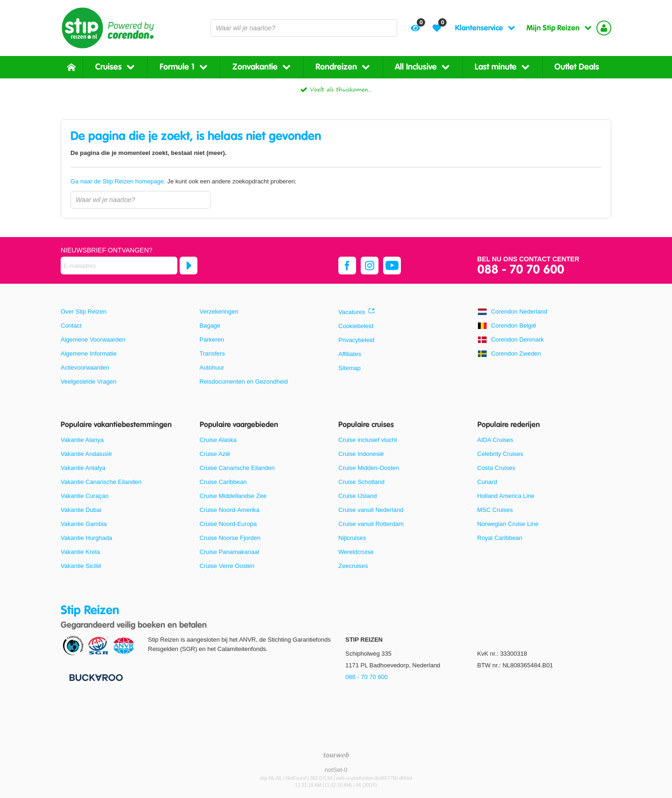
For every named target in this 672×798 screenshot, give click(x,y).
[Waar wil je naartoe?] (304, 28)
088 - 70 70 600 (521, 270)
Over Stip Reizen (84, 311)
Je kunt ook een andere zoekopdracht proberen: (183, 181)
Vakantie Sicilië (81, 566)
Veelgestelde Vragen (89, 381)
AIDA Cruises (495, 440)
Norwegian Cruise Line (508, 524)
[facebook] (347, 266)
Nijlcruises (352, 538)
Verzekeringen (219, 311)
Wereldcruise (356, 552)
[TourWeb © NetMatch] (336, 755)
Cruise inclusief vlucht (368, 440)
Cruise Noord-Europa (228, 524)
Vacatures (352, 312)
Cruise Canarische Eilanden (237, 468)
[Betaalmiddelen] (95, 677)
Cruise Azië (215, 454)
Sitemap (350, 368)
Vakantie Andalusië (86, 454)
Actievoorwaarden (85, 367)
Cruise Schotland (361, 482)
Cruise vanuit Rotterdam (371, 524)
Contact (71, 325)
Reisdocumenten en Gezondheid (244, 381)
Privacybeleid (356, 340)
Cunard (487, 482)
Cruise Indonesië (361, 454)
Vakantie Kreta (80, 552)
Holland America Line (506, 496)
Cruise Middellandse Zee (233, 496)
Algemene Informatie (89, 353)
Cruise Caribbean (223, 482)
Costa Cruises (497, 468)
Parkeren (212, 339)
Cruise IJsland (357, 496)
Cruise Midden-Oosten (369, 468)
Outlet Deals (577, 67)
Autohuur (212, 367)
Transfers (212, 353)
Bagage (210, 325)
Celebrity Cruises (500, 454)
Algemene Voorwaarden (93, 339)
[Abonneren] (189, 266)
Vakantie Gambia (84, 524)
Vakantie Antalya (83, 468)
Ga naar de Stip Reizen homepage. (119, 181)
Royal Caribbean (500, 538)
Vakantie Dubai (81, 510)
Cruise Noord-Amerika (230, 510)
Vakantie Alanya (82, 440)
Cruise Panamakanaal (230, 552)
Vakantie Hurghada (86, 538)
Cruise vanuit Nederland (371, 510)
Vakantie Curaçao (84, 496)
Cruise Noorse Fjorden (230, 538)
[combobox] (304, 28)
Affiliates (350, 354)
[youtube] (392, 266)
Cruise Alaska (218, 440)
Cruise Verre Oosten (227, 566)
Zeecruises (353, 566)
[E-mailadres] (119, 266)
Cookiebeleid (356, 326)
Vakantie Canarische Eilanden (101, 482)
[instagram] (370, 266)
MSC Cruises (495, 510)
